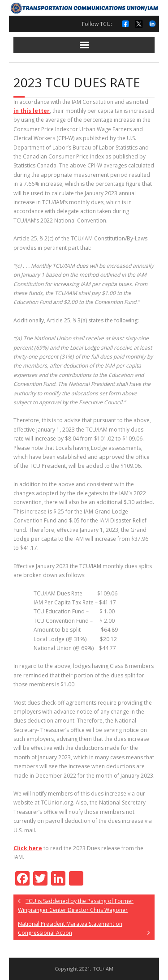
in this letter (32, 111)
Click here (28, 848)
